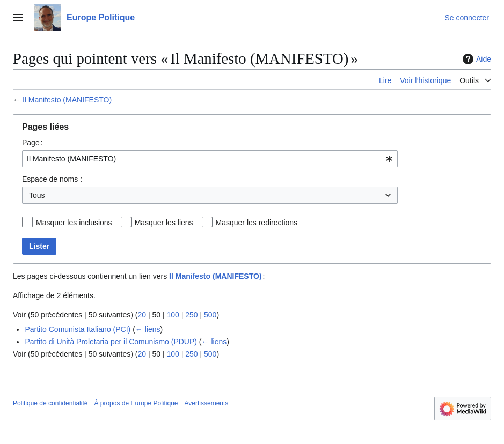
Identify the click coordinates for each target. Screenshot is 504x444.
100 (173, 315)
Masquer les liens (164, 223)
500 (210, 315)
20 (142, 315)
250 (191, 315)
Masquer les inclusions (74, 223)
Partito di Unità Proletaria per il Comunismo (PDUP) (111, 342)
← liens (148, 329)
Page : (32, 143)
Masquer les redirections (257, 223)
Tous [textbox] (37, 195)
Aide (476, 59)
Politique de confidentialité (50, 403)
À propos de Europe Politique (136, 403)
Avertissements (207, 403)
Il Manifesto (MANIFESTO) (67, 100)
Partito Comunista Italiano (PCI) (78, 329)
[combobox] (210, 159)
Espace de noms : (52, 179)
